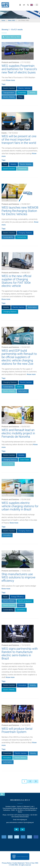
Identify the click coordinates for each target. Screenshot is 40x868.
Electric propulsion (25, 601)
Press (20, 97)
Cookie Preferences (22, 857)
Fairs (5, 164)
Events (4, 133)
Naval (5, 597)
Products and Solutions (10, 62)
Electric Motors (9, 601)
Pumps (21, 605)
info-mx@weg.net (22, 820)
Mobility (32, 93)
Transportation (9, 93)
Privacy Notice (7, 863)
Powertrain (22, 93)
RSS (37, 863)
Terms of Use (30, 863)
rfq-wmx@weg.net (29, 823)
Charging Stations (25, 233)
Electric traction (9, 88)
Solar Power (25, 460)
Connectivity (21, 237)
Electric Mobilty (9, 97)
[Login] (20, 5)
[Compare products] (24, 5)
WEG (5, 5)
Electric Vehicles (25, 88)
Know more (11, 80)
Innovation (7, 535)
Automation (32, 307)
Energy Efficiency (17, 597)
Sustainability (8, 237)
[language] (32, 5)
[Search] (28, 5)
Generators (21, 610)
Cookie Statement (19, 863)
